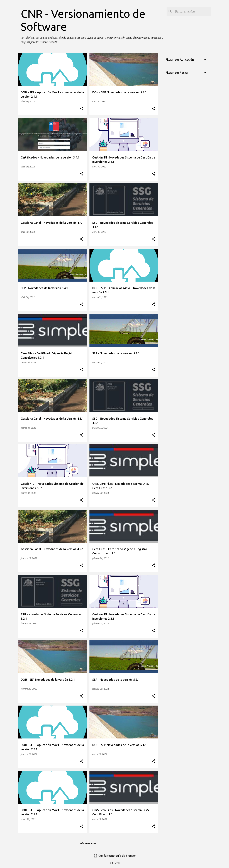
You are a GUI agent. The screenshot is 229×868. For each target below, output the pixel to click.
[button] (82, 109)
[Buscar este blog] (193, 11)
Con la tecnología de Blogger (115, 856)
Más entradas (88, 844)
